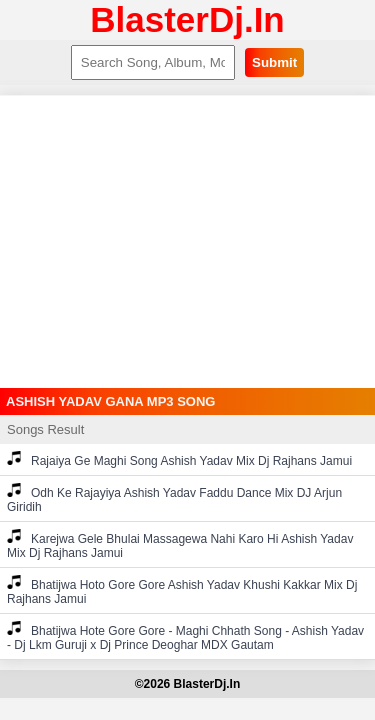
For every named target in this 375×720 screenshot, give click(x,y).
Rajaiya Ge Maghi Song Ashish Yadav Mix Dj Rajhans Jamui (179, 459)
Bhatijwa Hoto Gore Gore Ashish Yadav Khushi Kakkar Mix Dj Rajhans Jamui (182, 590)
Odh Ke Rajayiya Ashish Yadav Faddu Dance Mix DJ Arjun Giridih (174, 498)
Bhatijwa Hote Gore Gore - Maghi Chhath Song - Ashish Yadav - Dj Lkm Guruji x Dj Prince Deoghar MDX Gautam (185, 636)
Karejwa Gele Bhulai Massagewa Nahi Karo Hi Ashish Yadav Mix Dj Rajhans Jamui (180, 544)
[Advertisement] (187, 242)
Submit (274, 62)
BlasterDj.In (187, 19)
